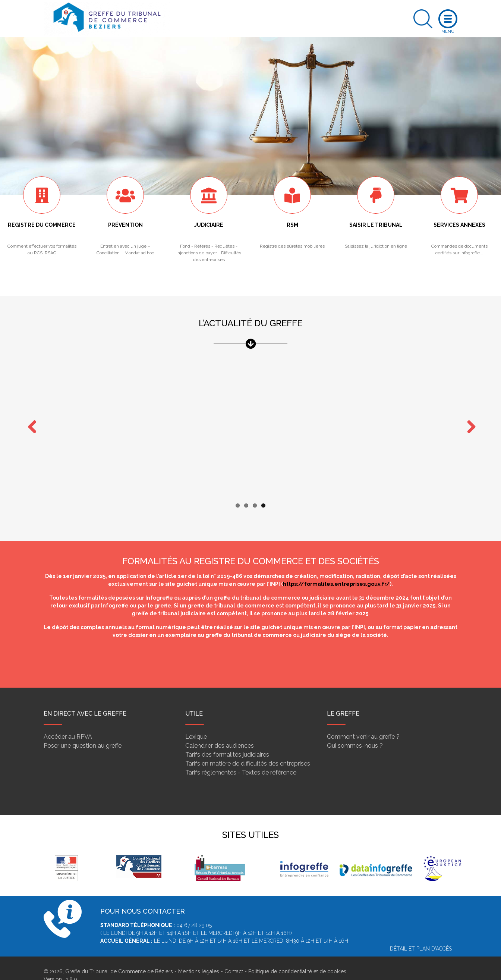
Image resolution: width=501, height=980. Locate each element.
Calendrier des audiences (220, 731)
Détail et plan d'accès (421, 934)
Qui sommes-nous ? (355, 731)
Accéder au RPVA (68, 722)
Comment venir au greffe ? (363, 722)
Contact (234, 957)
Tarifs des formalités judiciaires (227, 740)
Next (469, 420)
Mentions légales (199, 957)
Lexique (196, 722)
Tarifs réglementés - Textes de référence (241, 758)
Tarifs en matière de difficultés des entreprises (248, 749)
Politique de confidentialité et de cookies (297, 957)
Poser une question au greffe (83, 731)
